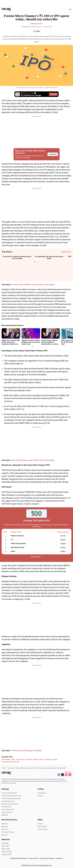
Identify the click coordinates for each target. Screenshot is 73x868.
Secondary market (51, 760)
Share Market (6, 760)
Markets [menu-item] (5, 826)
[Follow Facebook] (59, 775)
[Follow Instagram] (70, 775)
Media (40, 820)
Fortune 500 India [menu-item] (8, 801)
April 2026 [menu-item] (5, 846)
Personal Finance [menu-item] (8, 832)
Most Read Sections (9, 820)
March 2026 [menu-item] (6, 849)
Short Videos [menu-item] (42, 826)
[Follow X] (63, 775)
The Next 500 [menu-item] (6, 807)
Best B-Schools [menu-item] (7, 812)
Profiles (41, 789)
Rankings (5, 789)
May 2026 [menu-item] (5, 843)
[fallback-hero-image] (11, 333)
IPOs (14, 760)
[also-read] (36, 285)
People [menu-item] (40, 796)
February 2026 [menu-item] (7, 852)
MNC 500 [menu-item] (5, 815)
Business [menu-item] (5, 824)
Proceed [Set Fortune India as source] (53, 94)
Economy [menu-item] (5, 829)
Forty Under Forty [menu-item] (8, 809)
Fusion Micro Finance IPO (10, 762)
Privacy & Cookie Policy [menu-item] (19, 858)
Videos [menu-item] (40, 824)
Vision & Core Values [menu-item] (47, 858)
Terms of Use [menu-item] (33, 858)
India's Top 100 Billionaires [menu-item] (12, 796)
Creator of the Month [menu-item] (9, 793)
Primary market (38, 760)
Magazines (6, 839)
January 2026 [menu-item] (6, 854)
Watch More (66, 252)
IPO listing (28, 760)
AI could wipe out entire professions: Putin (49, 257)
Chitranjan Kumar (36, 24)
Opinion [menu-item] (5, 835)
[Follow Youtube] (66, 775)
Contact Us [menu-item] (59, 858)
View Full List (35, 557)
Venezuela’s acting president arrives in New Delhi (17, 257)
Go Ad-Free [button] (53, 154)
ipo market (20, 760)
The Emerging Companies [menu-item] (11, 798)
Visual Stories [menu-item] (43, 829)
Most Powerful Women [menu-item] (10, 804)
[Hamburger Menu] (70, 9)
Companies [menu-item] (42, 793)
